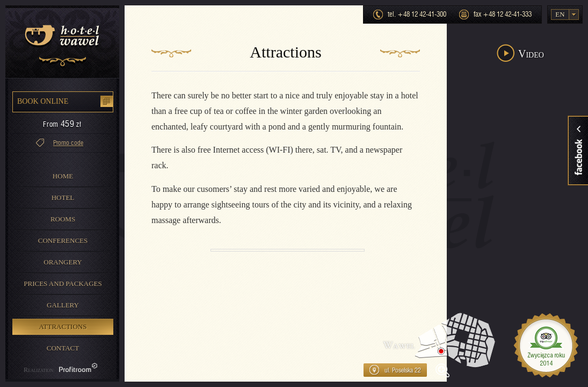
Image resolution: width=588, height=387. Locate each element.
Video (531, 54)
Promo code (68, 143)
